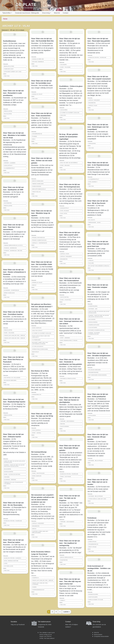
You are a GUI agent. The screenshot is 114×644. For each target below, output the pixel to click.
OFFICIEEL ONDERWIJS (38, 62)
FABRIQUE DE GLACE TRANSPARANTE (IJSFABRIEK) (14, 483)
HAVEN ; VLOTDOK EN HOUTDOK (12, 474)
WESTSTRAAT (35, 352)
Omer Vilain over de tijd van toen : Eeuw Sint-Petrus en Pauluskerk (13, 359)
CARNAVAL (91, 260)
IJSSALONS (63, 115)
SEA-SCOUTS (92, 220)
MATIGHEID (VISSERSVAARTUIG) (96, 330)
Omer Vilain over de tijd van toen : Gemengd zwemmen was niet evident (71, 321)
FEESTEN (63, 424)
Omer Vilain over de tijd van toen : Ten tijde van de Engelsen (70, 498)
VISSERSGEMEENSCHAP (38, 590)
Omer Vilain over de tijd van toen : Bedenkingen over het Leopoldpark (98, 127)
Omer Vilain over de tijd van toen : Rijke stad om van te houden (98, 482)
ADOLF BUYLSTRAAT (37, 331)
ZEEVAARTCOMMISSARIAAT (39, 189)
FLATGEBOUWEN (36, 340)
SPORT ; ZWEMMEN (65, 338)
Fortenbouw (92, 518)
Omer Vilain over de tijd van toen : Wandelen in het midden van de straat (14, 135)
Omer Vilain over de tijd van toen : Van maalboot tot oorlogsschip (70, 543)
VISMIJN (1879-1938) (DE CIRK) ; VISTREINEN (40, 584)
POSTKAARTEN (92, 415)
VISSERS (34, 587)
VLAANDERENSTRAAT (9, 168)
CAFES (6, 563)
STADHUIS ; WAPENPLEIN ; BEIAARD (13, 251)
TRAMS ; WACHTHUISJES (38, 473)
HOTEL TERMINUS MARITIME (11, 561)
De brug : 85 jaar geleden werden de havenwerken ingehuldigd (69, 137)
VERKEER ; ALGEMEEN (10, 163)
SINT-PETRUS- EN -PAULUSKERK (12, 378)
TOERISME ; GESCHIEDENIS (67, 421)
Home (5, 19)
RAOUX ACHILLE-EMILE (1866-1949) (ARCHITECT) (41, 337)
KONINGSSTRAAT (65, 208)
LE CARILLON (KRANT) (38, 346)
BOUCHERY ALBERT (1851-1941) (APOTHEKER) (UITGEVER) (40, 343)
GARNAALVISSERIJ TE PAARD (96, 600)
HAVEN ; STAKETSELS (66, 300)
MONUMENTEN (36, 526)
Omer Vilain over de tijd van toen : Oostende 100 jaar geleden (98, 437)
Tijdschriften (7, 13)
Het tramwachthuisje (39, 452)
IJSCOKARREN (64, 110)
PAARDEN (34, 136)
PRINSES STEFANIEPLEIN (38, 238)
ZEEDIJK (34, 285)
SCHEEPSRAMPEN (93, 306)
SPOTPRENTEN (8, 203)
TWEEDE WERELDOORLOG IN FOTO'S (13, 245)
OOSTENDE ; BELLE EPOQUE (96, 461)
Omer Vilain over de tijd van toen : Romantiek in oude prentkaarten (13, 93)
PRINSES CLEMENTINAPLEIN (39, 240)
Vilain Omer (7, 76)
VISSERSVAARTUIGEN (94, 325)
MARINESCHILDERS (93, 594)
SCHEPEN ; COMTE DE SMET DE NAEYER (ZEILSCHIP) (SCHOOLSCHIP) (14, 466)
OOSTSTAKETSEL (65, 297)
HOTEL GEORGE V (93, 182)
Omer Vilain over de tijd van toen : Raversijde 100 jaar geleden (70, 448)
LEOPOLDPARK (92, 144)
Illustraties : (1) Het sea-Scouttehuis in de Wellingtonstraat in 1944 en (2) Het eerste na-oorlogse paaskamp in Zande (98, 210)
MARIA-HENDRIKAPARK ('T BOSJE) (69, 340)
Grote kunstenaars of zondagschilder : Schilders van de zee (99, 568)
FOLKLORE (91, 263)
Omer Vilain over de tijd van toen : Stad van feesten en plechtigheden (70, 400)
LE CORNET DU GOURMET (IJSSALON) (42, 333)
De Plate (26, 5)
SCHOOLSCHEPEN (9, 472)
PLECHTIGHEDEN (65, 426)
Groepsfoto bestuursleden (101, 636)
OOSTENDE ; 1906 (93, 309)
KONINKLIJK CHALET (37, 94)
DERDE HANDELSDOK (9, 293)
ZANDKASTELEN (92, 542)
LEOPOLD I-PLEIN (65, 254)
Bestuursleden (98, 635)
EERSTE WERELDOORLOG (67, 557)
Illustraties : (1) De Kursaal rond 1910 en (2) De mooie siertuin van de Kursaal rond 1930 (98, 489)
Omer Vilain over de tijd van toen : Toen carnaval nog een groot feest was (98, 244)
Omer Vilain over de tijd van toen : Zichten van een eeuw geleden (42, 161)
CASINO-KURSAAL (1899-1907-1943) (97, 499)
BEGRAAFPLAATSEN (9, 66)
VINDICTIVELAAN (36, 192)
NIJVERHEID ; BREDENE (10, 480)
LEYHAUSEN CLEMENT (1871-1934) (13, 72)
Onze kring (46, 13)
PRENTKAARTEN (8, 111)
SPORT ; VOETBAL (37, 433)
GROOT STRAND (92, 547)
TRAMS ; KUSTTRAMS (66, 477)
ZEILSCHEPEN (8, 469)
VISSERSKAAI (35, 578)
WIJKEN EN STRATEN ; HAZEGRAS (13, 558)
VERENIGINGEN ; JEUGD (94, 223)
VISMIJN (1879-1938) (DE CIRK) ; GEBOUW (14, 335)
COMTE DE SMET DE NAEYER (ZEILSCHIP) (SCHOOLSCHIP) (15, 462)
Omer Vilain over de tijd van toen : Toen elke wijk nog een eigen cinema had (70, 581)
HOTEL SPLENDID (65, 211)
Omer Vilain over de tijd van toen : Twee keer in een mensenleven (13, 227)
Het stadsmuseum (44, 622)
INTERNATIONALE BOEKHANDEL (40, 349)
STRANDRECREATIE (37, 134)
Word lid (57, 13)
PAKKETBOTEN (64, 560)
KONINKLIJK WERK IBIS (38, 59)
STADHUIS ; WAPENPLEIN (10, 248)
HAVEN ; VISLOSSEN (9, 333)
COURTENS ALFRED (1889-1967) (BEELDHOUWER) (40, 532)
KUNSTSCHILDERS (93, 597)
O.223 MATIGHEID (93, 328)
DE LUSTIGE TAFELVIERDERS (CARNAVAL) (99, 266)
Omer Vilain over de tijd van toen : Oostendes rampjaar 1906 (98, 287)
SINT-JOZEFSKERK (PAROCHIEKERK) (98, 375)
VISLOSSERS (64, 65)
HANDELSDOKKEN (37, 186)
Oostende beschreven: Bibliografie (27, 13)
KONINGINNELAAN (37, 395)
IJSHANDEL (7, 477)
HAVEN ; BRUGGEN (65, 165)
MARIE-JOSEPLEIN (37, 328)
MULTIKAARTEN (8, 114)
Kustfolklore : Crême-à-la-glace (71, 86)
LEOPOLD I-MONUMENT (66, 256)
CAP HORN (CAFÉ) (9, 566)
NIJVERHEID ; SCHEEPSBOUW (11, 290)
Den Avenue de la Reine (40, 371)
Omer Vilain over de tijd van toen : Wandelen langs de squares (41, 213)
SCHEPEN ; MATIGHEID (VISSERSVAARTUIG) (94, 333)
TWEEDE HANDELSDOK (38, 184)
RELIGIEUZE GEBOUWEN (10, 380)
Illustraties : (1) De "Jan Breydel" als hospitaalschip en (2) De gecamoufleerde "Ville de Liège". (71, 550)
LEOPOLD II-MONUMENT (38, 523)
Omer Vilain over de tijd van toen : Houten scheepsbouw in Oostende (14, 272)
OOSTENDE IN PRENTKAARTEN (68, 379)
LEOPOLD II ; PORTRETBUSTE (40, 243)
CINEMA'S (63, 600)
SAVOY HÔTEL (64, 213)
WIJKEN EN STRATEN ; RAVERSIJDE (13, 521)
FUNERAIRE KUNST (9, 69)
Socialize (14, 622)
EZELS (34, 139)
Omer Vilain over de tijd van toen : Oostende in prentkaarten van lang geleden (71, 362)
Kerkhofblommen (10, 41)
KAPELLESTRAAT (8, 166)
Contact (66, 13)
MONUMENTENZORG (93, 372)
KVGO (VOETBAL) (36, 430)
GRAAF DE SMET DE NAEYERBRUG (69, 163)
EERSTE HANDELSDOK (38, 181)
